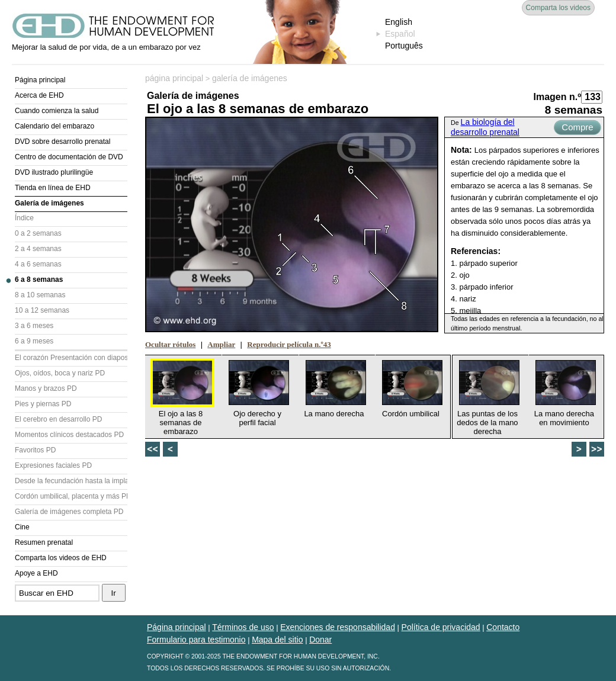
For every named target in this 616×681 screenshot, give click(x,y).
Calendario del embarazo (54, 126)
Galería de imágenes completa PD (69, 512)
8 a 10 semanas (40, 295)
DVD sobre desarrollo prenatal (62, 142)
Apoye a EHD (36, 573)
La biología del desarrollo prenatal (485, 127)
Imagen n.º (557, 97)
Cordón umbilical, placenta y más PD (71, 496)
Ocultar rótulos (170, 344)
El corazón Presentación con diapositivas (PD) (71, 358)
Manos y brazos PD (46, 388)
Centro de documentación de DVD (69, 157)
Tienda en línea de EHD (53, 188)
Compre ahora (577, 129)
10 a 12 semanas (42, 310)
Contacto (503, 627)
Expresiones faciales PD (53, 465)
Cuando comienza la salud (57, 111)
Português (404, 46)
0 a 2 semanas (38, 233)
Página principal (40, 80)
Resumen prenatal (44, 542)
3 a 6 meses (34, 326)
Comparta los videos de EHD (61, 558)
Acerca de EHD (39, 95)
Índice (24, 218)
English (399, 22)
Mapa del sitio (277, 640)
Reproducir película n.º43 (289, 344)
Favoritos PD (35, 450)
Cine (22, 527)
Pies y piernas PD (43, 404)
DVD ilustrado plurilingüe (54, 172)
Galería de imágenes (49, 203)
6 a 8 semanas (39, 280)
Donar (320, 640)
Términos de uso (243, 627)
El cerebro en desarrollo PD (58, 419)
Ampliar (221, 344)
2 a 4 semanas (38, 249)
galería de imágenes (250, 78)
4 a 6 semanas (38, 264)
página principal (174, 78)
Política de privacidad (441, 627)
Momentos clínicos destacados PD (69, 435)
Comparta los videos (558, 8)
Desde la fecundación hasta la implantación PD (71, 481)
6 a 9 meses (34, 341)
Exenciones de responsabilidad (338, 627)
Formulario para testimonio (196, 640)
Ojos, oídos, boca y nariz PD (60, 373)
